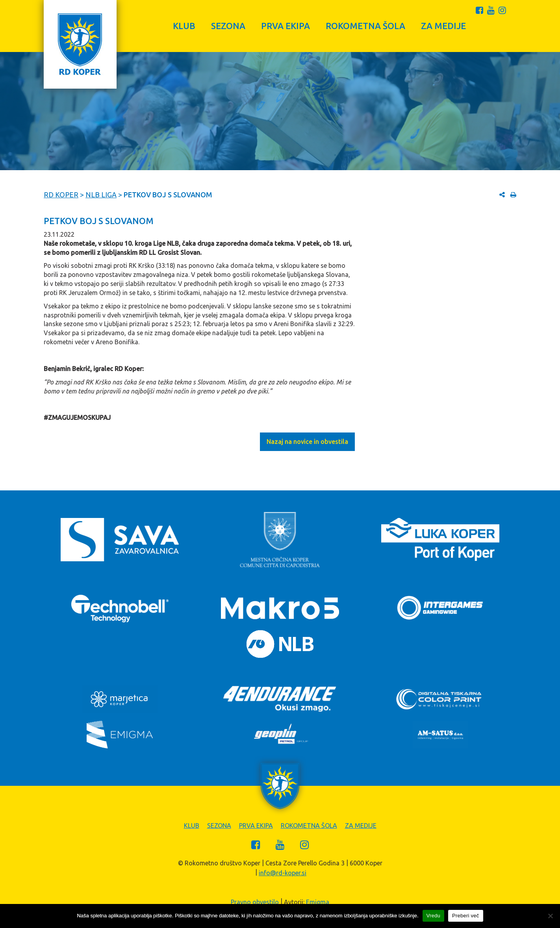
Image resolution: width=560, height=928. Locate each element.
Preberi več (466, 916)
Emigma (318, 902)
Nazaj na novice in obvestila (307, 442)
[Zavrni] (550, 916)
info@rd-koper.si (283, 873)
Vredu (433, 916)
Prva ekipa (286, 26)
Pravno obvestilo (255, 902)
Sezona (228, 26)
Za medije (443, 26)
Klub (184, 26)
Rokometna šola (365, 26)
